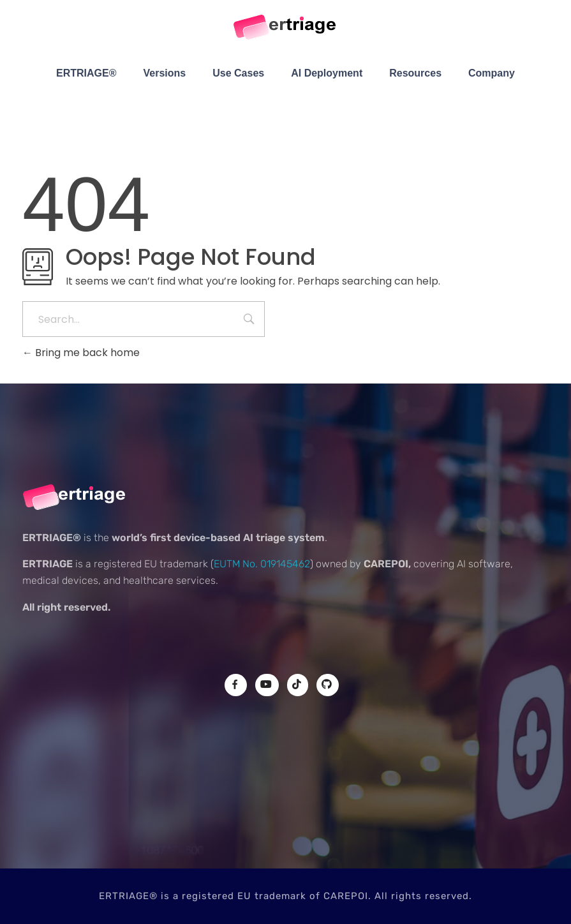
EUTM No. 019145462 (262, 564)
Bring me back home (81, 353)
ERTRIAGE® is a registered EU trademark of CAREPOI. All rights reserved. (285, 896)
